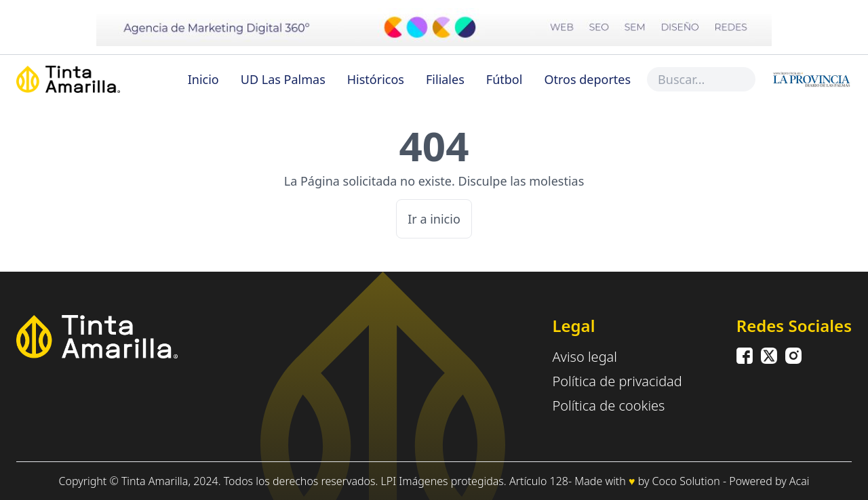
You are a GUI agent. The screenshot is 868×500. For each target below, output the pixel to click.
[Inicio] (99, 79)
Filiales (445, 79)
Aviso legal (585, 357)
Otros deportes (587, 79)
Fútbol (505, 79)
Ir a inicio (434, 219)
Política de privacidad (617, 381)
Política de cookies (608, 405)
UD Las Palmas (283, 79)
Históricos (376, 79)
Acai (800, 481)
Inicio (203, 79)
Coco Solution (686, 481)
